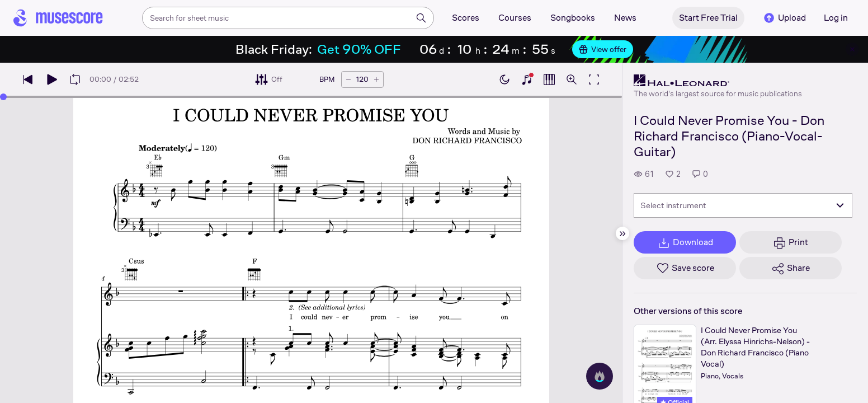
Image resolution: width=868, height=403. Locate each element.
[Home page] (58, 18)
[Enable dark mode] (504, 79)
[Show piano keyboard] (527, 79)
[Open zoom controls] (572, 79)
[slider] (3, 97)
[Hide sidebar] (622, 233)
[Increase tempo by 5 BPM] (376, 79)
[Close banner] (852, 49)
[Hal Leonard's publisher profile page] (718, 81)
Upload (784, 18)
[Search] (421, 18)
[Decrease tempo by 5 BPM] (348, 79)
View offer (603, 49)
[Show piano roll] (549, 79)
